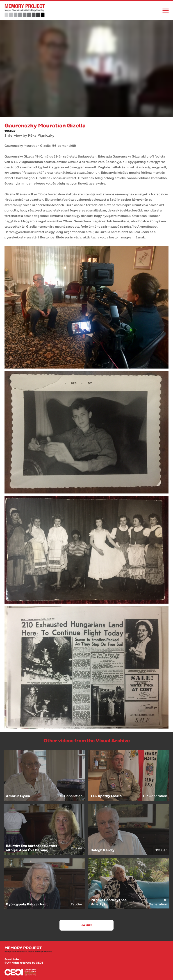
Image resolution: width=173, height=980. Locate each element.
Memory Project (86, 950)
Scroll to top (13, 959)
